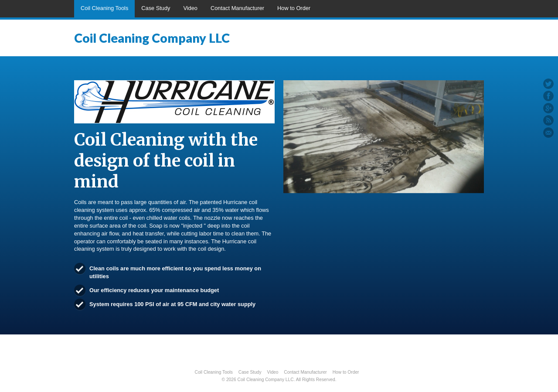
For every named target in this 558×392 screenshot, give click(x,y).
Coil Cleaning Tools (104, 8)
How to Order (294, 8)
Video (190, 8)
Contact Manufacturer (237, 8)
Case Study (156, 8)
